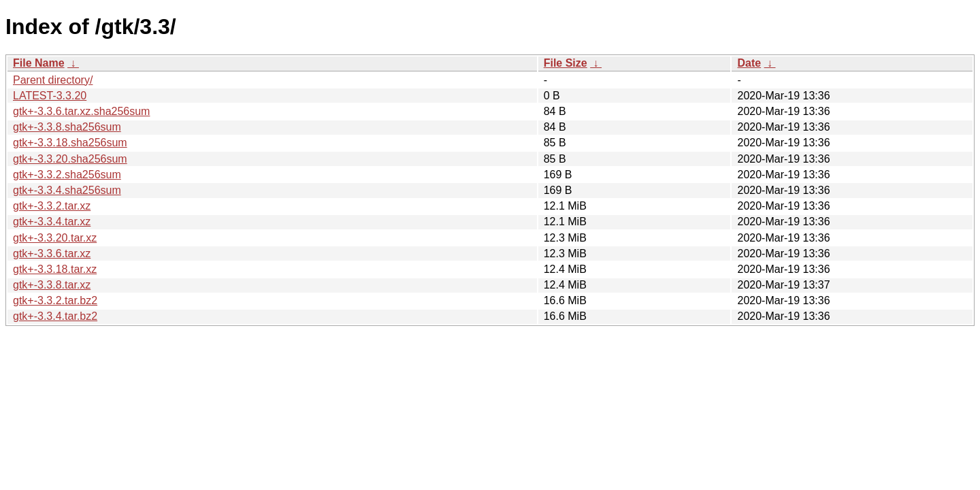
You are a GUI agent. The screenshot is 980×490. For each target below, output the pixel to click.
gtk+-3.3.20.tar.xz (55, 238)
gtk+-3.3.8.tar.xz (52, 285)
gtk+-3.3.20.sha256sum (70, 159)
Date (749, 63)
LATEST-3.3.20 (50, 96)
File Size (566, 63)
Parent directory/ (53, 80)
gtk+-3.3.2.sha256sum (67, 175)
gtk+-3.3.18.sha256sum (70, 143)
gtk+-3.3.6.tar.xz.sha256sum (81, 111)
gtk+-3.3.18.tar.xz (55, 269)
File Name (39, 63)
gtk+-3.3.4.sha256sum (67, 190)
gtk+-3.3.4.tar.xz (52, 222)
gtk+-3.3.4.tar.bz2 (55, 316)
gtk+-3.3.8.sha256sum (67, 127)
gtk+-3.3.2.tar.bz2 (55, 300)
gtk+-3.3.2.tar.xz (52, 206)
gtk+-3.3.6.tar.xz (52, 254)
